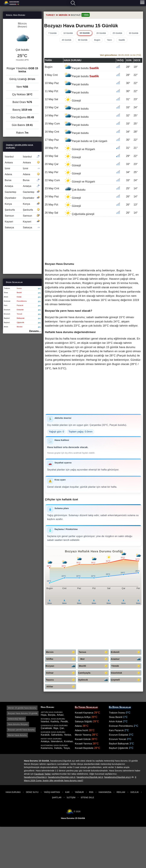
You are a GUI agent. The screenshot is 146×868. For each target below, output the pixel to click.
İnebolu (58, 748)
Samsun (22, 216)
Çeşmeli (126, 680)
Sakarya (22, 227)
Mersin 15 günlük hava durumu (22, 708)
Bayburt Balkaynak (119, 744)
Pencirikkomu (22, 301)
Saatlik (122, 40)
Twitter (48, 774)
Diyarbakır (22, 198)
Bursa (22, 180)
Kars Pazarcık (116, 730)
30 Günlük (134, 33)
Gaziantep (22, 192)
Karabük (45, 735)
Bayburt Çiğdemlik (119, 748)
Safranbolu (57, 735)
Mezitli (94, 666)
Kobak (19, 297)
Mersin (61, 652)
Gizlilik (135, 792)
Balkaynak (21, 318)
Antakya (45, 741)
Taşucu (61, 680)
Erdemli (126, 652)
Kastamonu (47, 748)
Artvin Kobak (116, 722)
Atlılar (61, 687)
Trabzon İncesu (117, 713)
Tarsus (94, 652)
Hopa (44, 715)
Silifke (61, 659)
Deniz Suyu (32, 792)
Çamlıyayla (93, 673)
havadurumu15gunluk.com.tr (62, 777)
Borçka (52, 715)
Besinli (19, 293)
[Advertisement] (93, 240)
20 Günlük (101, 33)
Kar (67, 792)
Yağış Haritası (52, 792)
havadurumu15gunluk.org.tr (117, 777)
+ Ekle (86, 15)
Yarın (109, 40)
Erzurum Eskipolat (119, 735)
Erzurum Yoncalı (118, 739)
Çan (62, 728)
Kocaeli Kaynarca (84, 713)
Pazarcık (20, 305)
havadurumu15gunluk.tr (35, 777)
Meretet (20, 327)
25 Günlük (117, 33)
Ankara (22, 163)
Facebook (39, 774)
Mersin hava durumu (17, 735)
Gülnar (61, 673)
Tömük (126, 666)
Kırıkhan (68, 741)
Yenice (67, 735)
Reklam (121, 792)
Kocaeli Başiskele (84, 748)
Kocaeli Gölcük (83, 739)
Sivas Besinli (116, 717)
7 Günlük (52, 33)
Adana (22, 174)
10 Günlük (68, 33)
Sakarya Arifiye (83, 717)
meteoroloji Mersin (16, 719)
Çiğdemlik (20, 322)
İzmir (22, 168)
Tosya (66, 748)
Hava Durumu (13, 792)
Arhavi (60, 715)
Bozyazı (61, 666)
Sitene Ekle (87, 797)
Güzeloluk (126, 673)
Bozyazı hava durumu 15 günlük (23, 713)
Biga (56, 728)
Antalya (22, 186)
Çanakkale (46, 728)
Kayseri (22, 222)
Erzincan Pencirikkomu (121, 726)
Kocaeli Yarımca (83, 744)
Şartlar (57, 797)
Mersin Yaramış (83, 735)
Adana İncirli (81, 730)
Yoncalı (19, 314)
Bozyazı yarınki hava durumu (21, 730)
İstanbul (22, 157)
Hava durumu (11, 3)
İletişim (71, 797)
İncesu (19, 288)
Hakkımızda (105, 792)
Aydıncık (93, 680)
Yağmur (79, 792)
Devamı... (35, 331)
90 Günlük (83, 40)
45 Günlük (66, 40)
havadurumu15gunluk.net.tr (90, 777)
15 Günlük (85, 33)
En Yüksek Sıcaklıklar (86, 707)
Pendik (64, 722)
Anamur (126, 659)
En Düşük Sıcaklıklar (120, 707)
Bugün (97, 40)
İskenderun (57, 741)
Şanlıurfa (22, 210)
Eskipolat (20, 310)
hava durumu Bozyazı (18, 724)
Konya (22, 204)
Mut (95, 659)
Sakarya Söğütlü (84, 722)
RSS (91, 792)
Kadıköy (55, 722)
